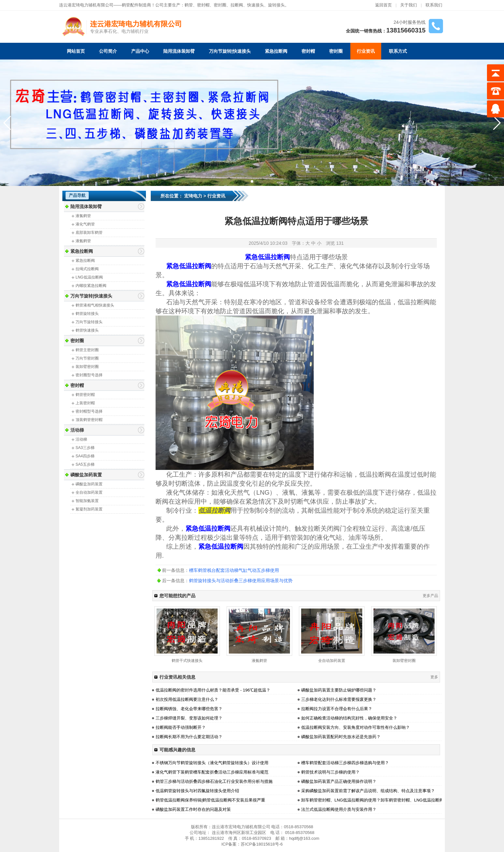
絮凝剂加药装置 (89, 509)
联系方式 (398, 51)
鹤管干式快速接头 (187, 661)
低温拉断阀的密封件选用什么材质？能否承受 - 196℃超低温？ (213, 690)
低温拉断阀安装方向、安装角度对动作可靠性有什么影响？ (355, 727)
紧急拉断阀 (276, 51)
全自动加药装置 (89, 492)
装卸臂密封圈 (87, 367)
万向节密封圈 (87, 358)
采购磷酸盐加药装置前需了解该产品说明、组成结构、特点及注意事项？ (368, 791)
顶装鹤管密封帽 (89, 420)
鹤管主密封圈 (87, 350)
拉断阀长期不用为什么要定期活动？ (189, 737)
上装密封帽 (85, 403)
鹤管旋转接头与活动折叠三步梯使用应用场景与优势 (241, 581)
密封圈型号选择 (89, 375)
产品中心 (140, 51)
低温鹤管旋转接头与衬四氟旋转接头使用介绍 (197, 791)
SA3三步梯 (85, 448)
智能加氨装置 (87, 501)
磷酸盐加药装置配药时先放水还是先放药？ (341, 737)
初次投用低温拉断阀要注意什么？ (187, 699)
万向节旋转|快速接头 (230, 51)
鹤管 (189, 5)
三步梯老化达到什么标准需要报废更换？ (339, 699)
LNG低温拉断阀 (89, 277)
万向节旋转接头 (89, 322)
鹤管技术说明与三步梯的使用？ (330, 772)
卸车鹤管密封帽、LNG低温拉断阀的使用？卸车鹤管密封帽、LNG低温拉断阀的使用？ (381, 800)
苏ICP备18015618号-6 (262, 844)
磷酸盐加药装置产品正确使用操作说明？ (339, 781)
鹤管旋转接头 (87, 314)
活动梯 (77, 430)
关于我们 (409, 5)
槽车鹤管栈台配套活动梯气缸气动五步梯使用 (234, 570)
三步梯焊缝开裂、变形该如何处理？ (189, 718)
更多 (434, 677)
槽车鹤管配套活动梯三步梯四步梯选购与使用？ (345, 763)
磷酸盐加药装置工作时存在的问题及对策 (193, 809)
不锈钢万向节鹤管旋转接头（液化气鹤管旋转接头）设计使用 (212, 763)
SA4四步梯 (85, 456)
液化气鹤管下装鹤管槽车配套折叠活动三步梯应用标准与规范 (212, 772)
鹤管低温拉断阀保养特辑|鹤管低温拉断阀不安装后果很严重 (210, 800)
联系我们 (434, 5)
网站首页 (76, 51)
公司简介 (108, 51)
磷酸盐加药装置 (86, 475)
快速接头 (256, 5)
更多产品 (430, 596)
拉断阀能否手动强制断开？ (181, 727)
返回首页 (383, 5)
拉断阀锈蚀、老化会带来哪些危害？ (189, 709)
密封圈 (336, 51)
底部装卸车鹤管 (89, 233)
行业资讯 (366, 51)
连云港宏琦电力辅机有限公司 (136, 24)
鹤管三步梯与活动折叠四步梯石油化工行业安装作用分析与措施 (214, 781)
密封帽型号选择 (89, 411)
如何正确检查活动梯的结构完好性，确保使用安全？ (349, 718)
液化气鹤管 (85, 224)
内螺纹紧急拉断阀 (91, 286)
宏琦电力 (193, 196)
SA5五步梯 (85, 464)
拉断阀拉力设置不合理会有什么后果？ (337, 709)
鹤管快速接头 (87, 330)
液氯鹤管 (83, 216)
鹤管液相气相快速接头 (95, 305)
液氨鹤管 (83, 241)
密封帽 (203, 5)
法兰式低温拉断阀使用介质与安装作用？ (339, 809)
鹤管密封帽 (85, 395)
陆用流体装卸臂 (179, 51)
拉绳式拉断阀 (87, 269)
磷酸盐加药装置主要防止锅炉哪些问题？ (339, 690)
